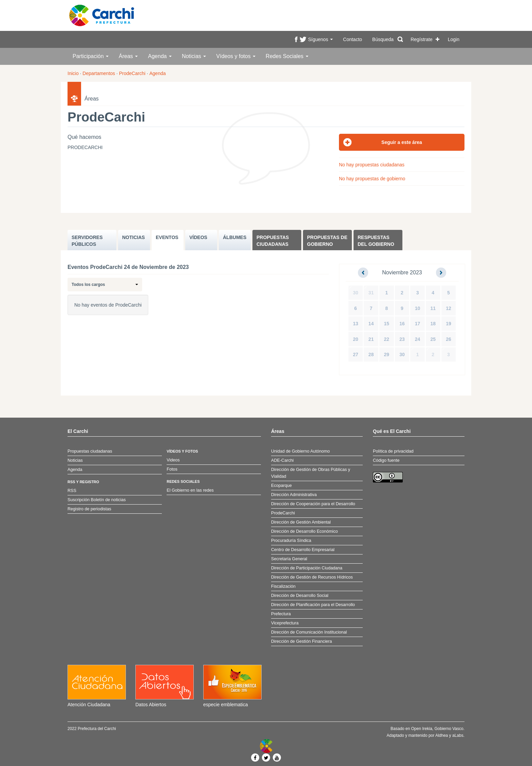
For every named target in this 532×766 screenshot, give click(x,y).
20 (356, 339)
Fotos (172, 469)
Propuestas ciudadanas (273, 241)
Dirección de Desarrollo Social (300, 596)
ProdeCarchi (132, 73)
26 (449, 339)
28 (371, 354)
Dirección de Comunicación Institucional (309, 632)
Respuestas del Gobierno (376, 241)
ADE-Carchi (282, 460)
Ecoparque (281, 486)
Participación (91, 56)
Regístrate (422, 39)
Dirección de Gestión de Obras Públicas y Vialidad (311, 473)
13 (356, 324)
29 (387, 354)
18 (433, 324)
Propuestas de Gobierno (327, 241)
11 (433, 308)
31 (371, 293)
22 (387, 339)
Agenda (160, 56)
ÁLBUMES (235, 237)
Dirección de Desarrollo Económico (305, 531)
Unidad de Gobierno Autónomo (300, 451)
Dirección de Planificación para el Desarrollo (313, 605)
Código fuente (386, 460)
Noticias (194, 56)
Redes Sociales (287, 56)
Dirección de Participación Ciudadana (307, 568)
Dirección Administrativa (294, 495)
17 (418, 324)
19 (449, 324)
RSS (72, 491)
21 (371, 339)
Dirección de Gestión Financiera (301, 641)
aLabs (458, 735)
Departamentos (99, 73)
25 (433, 339)
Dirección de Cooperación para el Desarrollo (313, 504)
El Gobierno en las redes (190, 490)
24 (418, 339)
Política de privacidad (393, 451)
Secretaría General (289, 559)
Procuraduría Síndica (291, 541)
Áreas (128, 56)
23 (402, 339)
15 (387, 324)
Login (454, 39)
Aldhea (442, 735)
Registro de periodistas (89, 509)
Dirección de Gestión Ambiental (301, 522)
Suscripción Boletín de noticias (97, 500)
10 (418, 308)
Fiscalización (283, 586)
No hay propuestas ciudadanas (372, 165)
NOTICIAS (134, 237)
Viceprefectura (285, 623)
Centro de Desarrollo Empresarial (303, 550)
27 (356, 354)
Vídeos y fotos (236, 56)
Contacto (353, 39)
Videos (173, 460)
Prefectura (281, 614)
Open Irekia (422, 729)
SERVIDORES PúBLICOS (87, 241)
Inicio (73, 73)
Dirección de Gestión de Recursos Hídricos (312, 577)
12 (449, 308)
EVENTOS (167, 237)
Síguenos (320, 39)
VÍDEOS (198, 237)
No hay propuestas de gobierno (372, 179)
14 (371, 324)
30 (356, 293)
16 (402, 324)
